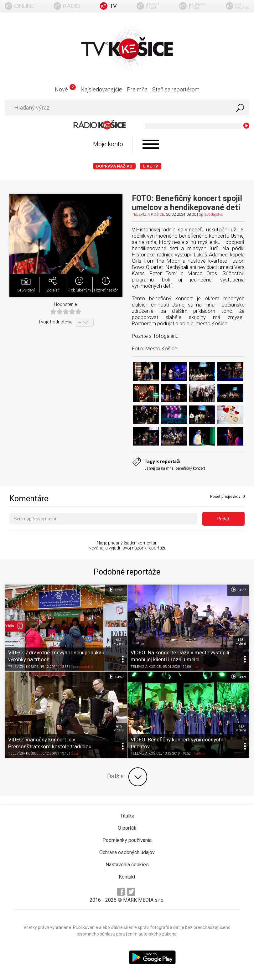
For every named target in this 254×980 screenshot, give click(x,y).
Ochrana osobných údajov (127, 852)
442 (241, 729)
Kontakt (127, 877)
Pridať (223, 519)
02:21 (116, 590)
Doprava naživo (114, 166)
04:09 (238, 677)
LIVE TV (151, 166)
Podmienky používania (127, 840)
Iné (196, 667)
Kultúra (200, 754)
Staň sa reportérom (176, 89)
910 (119, 729)
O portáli (127, 828)
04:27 (238, 590)
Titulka (127, 816)
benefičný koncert (190, 468)
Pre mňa (137, 89)
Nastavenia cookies (127, 865)
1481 (241, 642)
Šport (75, 754)
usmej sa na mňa (159, 468)
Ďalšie (127, 777)
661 (119, 642)
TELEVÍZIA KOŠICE (148, 214)
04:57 (116, 677)
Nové (65, 89)
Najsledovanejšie (101, 89)
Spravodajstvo (211, 214)
